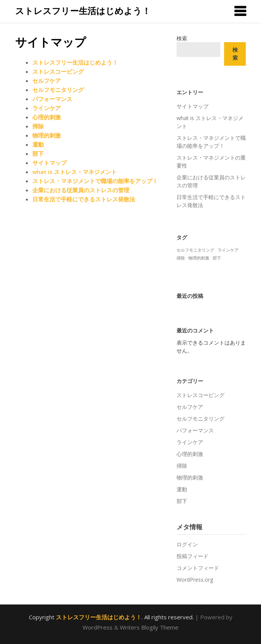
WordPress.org (195, 580)
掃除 (38, 126)
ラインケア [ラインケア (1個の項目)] (228, 250)
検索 (182, 38)
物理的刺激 (47, 135)
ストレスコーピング (58, 71)
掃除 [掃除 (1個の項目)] (181, 258)
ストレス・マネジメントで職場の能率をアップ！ (95, 181)
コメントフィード (198, 568)
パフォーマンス (52, 99)
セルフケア (47, 81)
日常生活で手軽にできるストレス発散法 (84, 199)
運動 (38, 144)
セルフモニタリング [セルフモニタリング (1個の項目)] (195, 250)
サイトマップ (49, 163)
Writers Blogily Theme (149, 627)
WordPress (98, 627)
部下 (38, 153)
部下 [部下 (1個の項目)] (217, 258)
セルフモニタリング (58, 90)
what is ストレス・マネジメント (75, 172)
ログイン (187, 544)
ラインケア (47, 108)
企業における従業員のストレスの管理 (81, 190)
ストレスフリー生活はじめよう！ (83, 11)
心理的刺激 (47, 117)
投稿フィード (193, 556)
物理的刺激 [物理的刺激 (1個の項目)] (199, 258)
